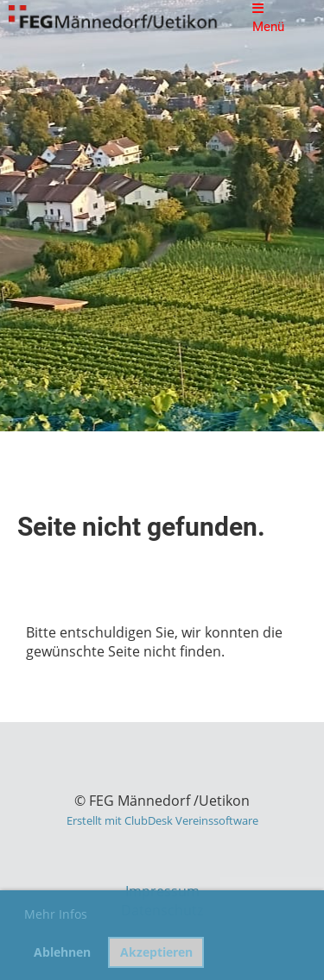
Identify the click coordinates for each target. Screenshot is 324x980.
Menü (268, 18)
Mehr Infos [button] (56, 914)
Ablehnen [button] (62, 952)
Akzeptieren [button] (156, 952)
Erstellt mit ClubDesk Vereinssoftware (162, 820)
